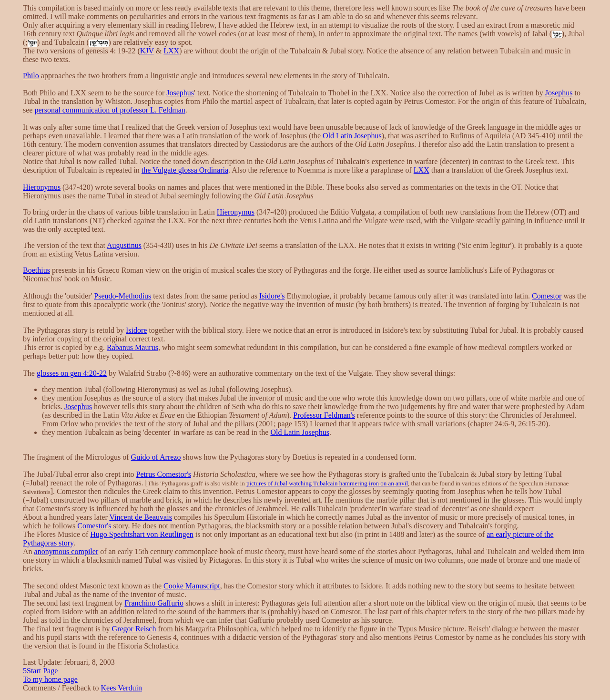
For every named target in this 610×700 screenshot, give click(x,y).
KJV (147, 51)
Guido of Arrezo (156, 457)
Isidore (136, 330)
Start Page (40, 671)
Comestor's (94, 526)
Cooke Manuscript (192, 586)
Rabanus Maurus (132, 347)
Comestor (547, 296)
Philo (31, 76)
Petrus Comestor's (164, 474)
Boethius (36, 270)
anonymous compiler (66, 551)
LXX (171, 51)
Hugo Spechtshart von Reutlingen (142, 534)
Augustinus (124, 245)
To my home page (50, 679)
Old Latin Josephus (352, 136)
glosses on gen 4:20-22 (72, 373)
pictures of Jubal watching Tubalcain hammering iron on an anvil (327, 483)
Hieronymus (42, 187)
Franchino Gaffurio (154, 603)
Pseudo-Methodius (122, 296)
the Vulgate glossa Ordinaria (185, 170)
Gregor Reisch (134, 629)
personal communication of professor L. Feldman (110, 110)
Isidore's (272, 296)
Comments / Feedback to (62, 688)
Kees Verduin (122, 688)
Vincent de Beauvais (140, 517)
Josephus (180, 93)
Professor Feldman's (324, 415)
